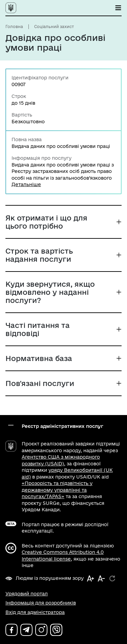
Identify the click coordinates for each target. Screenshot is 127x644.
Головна (14, 27)
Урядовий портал (27, 594)
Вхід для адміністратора (35, 612)
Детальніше (26, 184)
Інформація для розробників (41, 603)
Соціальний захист (54, 27)
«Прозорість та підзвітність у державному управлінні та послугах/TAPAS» (57, 490)
